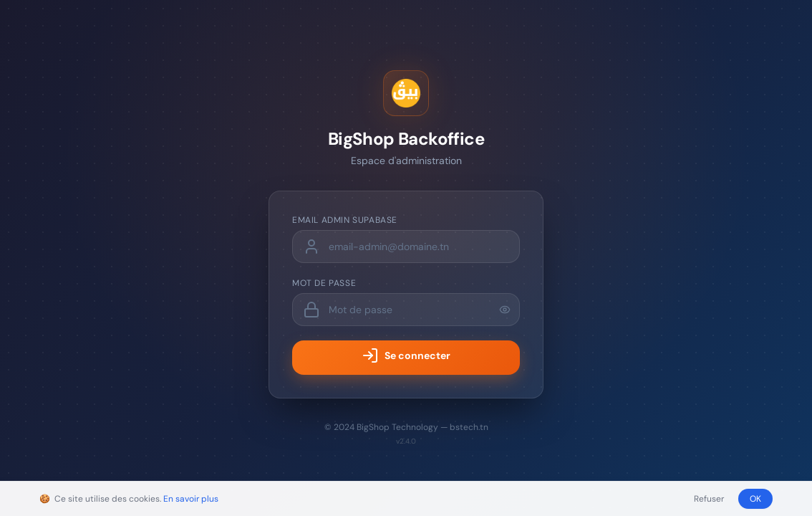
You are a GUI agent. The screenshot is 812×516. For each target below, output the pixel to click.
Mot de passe (324, 283)
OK (755, 499)
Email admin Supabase (345, 220)
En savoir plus (191, 499)
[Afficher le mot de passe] (505, 310)
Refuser (709, 499)
